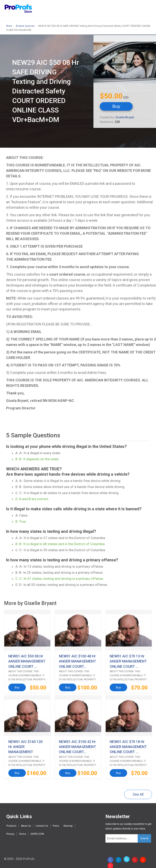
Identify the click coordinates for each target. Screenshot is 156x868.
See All (138, 791)
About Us (26, 822)
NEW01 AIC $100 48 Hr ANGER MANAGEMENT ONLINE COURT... (77, 660)
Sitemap (68, 822)
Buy (116, 106)
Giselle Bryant (125, 117)
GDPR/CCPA (37, 830)
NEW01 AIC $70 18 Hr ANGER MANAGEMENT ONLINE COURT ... (128, 744)
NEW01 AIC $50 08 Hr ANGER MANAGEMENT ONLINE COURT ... (27, 660)
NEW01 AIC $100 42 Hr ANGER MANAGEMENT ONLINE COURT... (77, 744)
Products (11, 822)
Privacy (10, 830)
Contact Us (42, 822)
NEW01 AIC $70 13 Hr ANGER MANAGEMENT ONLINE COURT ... (128, 660)
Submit (144, 835)
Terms (22, 830)
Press (56, 822)
